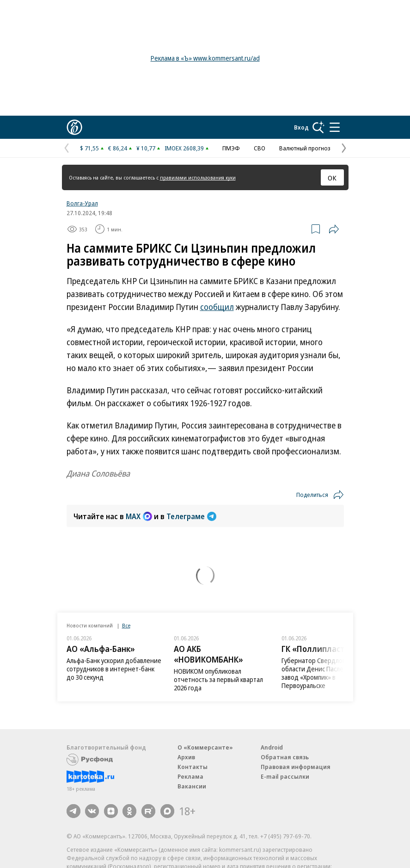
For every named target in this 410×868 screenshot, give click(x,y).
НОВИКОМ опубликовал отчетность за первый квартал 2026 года (218, 679)
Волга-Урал (82, 203)
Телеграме (191, 516)
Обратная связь (285, 757)
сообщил (217, 307)
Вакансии (192, 786)
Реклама (190, 776)
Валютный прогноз (305, 148)
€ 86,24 (118, 148)
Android (272, 747)
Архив (186, 757)
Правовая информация (296, 767)
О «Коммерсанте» (205, 747)
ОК (332, 178)
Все (126, 625)
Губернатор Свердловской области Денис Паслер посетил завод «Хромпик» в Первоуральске (327, 673)
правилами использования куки (198, 177)
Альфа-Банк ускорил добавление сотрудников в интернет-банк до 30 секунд (114, 669)
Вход (301, 127)
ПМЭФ (231, 148)
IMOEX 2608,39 (184, 148)
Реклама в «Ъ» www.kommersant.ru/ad (205, 58)
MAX (139, 516)
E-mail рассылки (285, 776)
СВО (260, 148)
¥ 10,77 (146, 148)
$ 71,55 (89, 148)
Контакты (193, 767)
